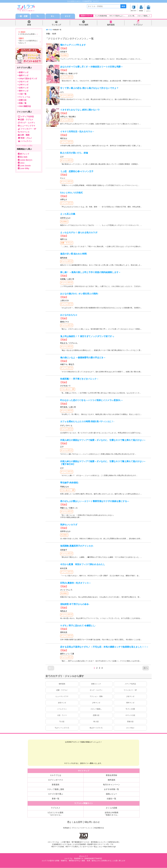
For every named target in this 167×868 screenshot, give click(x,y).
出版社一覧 (111, 799)
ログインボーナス (56, 780)
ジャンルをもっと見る (25, 146)
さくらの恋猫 (111, 808)
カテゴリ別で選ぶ (56, 794)
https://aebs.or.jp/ (110, 847)
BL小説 (96, 722)
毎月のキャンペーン (111, 785)
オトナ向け (130, 728)
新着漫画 (56, 785)
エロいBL (131, 16)
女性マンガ (62, 703)
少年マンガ (96, 703)
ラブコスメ (138, 25)
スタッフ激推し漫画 (56, 789)
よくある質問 (75, 822)
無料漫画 (111, 25)
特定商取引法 (99, 828)
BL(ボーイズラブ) (96, 728)
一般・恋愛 (23, 16)
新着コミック (96, 684)
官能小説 (130, 722)
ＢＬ (53, 16)
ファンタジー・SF (68, 389)
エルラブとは (56, 775)
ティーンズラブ (67, 77)
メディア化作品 (130, 684)
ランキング (56, 25)
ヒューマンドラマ (62, 697)
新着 (29, 25)
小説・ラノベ (62, 715)
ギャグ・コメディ (96, 690)
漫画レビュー (111, 794)
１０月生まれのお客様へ (27, 34)
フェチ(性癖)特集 (101, 16)
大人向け (64, 55)
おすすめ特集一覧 (111, 789)
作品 (50, 30)
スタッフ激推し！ (144, 16)
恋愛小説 (96, 715)
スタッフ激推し (96, 709)
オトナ (68, 16)
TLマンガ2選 (130, 709)
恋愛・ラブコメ (67, 243)
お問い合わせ (92, 822)
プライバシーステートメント (82, 828)
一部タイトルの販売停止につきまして (28, 42)
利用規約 (66, 828)
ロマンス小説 (130, 715)
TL (38, 16)
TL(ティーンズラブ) (62, 728)
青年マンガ (130, 703)
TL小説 (62, 722)
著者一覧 (56, 799)
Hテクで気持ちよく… (117, 16)
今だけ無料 (84, 25)
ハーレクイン (62, 709)
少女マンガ (130, 697)
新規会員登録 (111, 775)
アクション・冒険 (96, 697)
